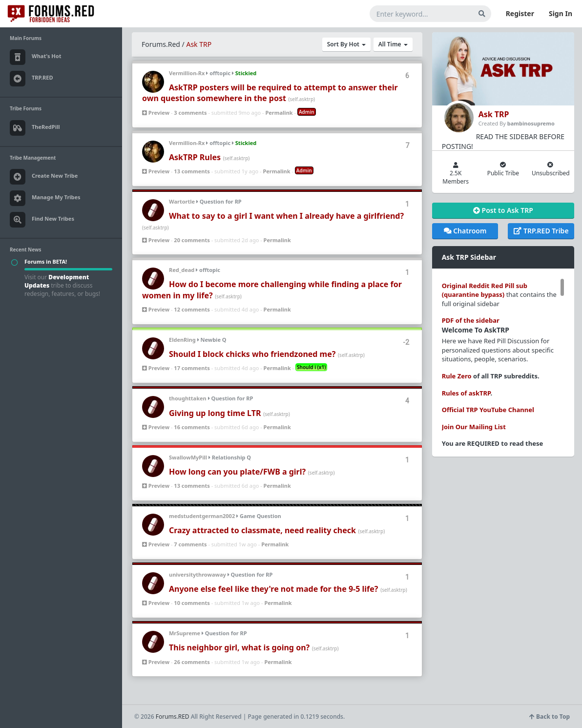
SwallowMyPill (188, 457)
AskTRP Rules (195, 157)
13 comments (192, 171)
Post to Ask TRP (503, 210)
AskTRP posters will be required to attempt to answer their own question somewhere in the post (270, 93)
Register (520, 13)
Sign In (561, 13)
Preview (156, 113)
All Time (393, 44)
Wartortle (182, 201)
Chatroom (465, 231)
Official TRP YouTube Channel (488, 410)
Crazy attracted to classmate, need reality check (262, 530)
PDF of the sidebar (471, 320)
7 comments (190, 544)
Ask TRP (199, 44)
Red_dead (182, 270)
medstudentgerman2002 (202, 516)
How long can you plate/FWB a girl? (237, 472)
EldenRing (182, 340)
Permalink (279, 113)
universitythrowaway (197, 574)
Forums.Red (161, 44)
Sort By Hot (346, 44)
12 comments (192, 309)
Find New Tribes (42, 220)
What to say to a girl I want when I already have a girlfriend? (286, 216)
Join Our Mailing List (474, 427)
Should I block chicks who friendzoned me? (252, 354)
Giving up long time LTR (215, 413)
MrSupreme (185, 633)
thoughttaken (188, 398)
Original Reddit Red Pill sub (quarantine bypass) (485, 290)
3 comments (190, 113)
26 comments (192, 662)
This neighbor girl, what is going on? (239, 647)
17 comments (192, 368)
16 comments (192, 427)
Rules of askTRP (466, 393)
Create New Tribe (44, 177)
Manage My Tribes (45, 198)
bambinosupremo (531, 123)
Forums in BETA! (46, 261)
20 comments (192, 240)
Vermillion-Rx (187, 73)
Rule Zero (457, 376)
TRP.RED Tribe (541, 231)
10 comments (192, 603)
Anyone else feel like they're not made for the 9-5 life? (273, 589)
